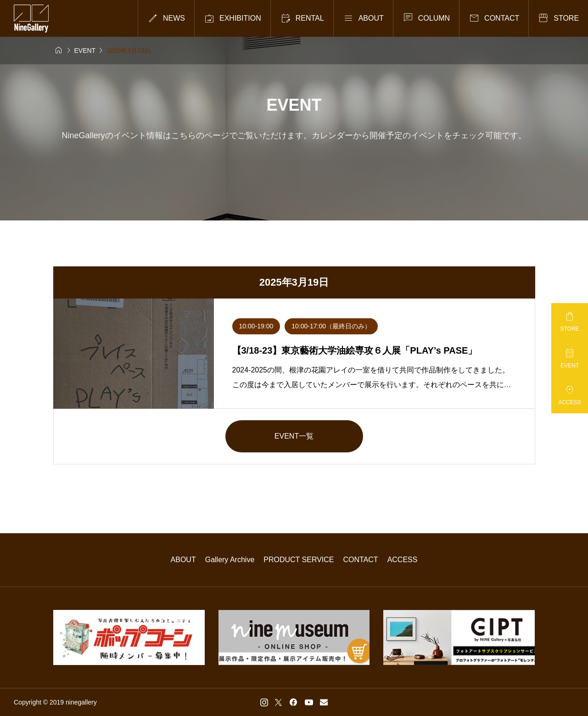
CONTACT (361, 560)
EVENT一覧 (294, 436)
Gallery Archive (230, 560)
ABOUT (183, 560)
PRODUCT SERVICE (299, 560)
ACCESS (403, 560)
